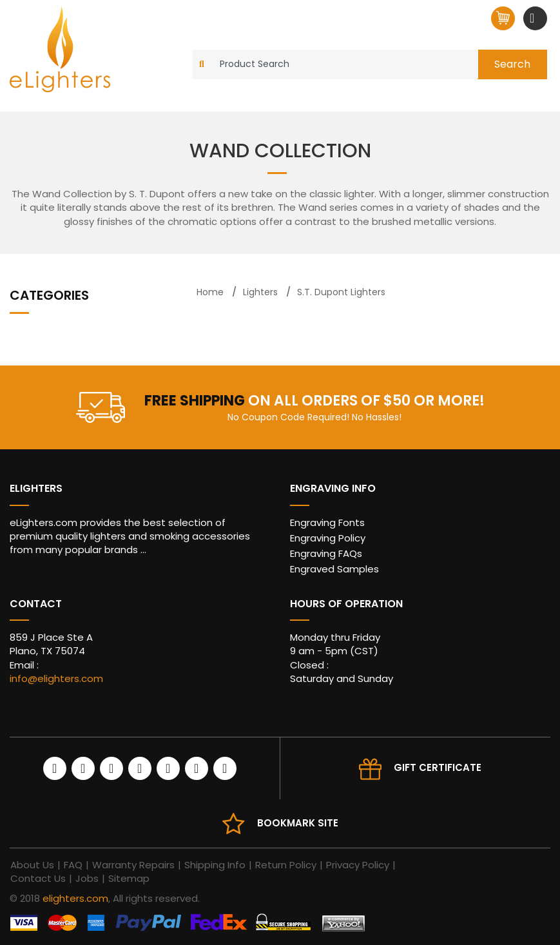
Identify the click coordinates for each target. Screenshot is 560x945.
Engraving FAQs (326, 553)
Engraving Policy (328, 538)
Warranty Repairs (133, 865)
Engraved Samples (334, 569)
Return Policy (286, 865)
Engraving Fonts (327, 522)
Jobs (87, 878)
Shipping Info (215, 865)
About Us (32, 865)
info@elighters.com (56, 678)
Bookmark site (298, 823)
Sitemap (129, 878)
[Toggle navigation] (534, 18)
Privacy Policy (358, 865)
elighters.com (75, 898)
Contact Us (38, 878)
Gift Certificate (438, 767)
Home (210, 292)
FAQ (73, 865)
